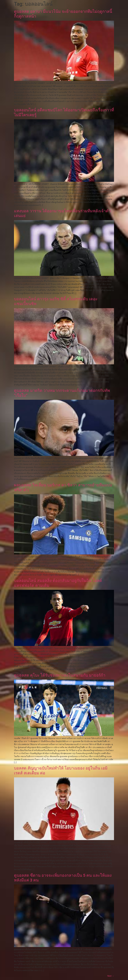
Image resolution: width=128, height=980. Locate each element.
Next (111, 976)
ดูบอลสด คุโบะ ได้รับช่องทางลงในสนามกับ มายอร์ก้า (60, 675)
